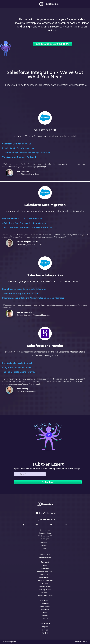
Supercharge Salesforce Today (52, 44)
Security (45, 583)
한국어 (45, 633)
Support (45, 551)
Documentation (45, 577)
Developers (45, 554)
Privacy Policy (45, 590)
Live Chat (45, 568)
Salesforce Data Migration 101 (17, 144)
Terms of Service (81, 642)
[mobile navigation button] (7, 4)
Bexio (37, 174)
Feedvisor (46, 315)
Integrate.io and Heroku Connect (17, 367)
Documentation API (45, 580)
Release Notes (45, 557)
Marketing (45, 545)
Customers (45, 604)
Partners (45, 616)
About (45, 613)
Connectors (45, 542)
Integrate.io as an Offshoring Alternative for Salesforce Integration (33, 298)
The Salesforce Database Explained (19, 157)
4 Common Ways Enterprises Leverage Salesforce (26, 153)
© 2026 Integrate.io (10, 642)
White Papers (45, 607)
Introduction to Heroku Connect (17, 363)
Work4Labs (38, 245)
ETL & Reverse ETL (45, 536)
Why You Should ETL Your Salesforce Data (22, 219)
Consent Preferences (45, 596)
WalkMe (32, 391)
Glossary (45, 593)
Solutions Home (45, 533)
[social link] (24, 525)
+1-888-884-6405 (46, 520)
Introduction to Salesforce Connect (19, 148)
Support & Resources (45, 571)
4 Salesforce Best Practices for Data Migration (24, 223)
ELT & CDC (45, 539)
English (45, 627)
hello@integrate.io (46, 513)
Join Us (45, 619)
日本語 (45, 630)
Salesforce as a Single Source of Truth (20, 293)
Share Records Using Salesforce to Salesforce (24, 289)
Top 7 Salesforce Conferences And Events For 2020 (27, 228)
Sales (45, 548)
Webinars (45, 610)
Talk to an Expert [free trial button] (48, 482)
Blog (45, 565)
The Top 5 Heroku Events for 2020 (19, 372)
